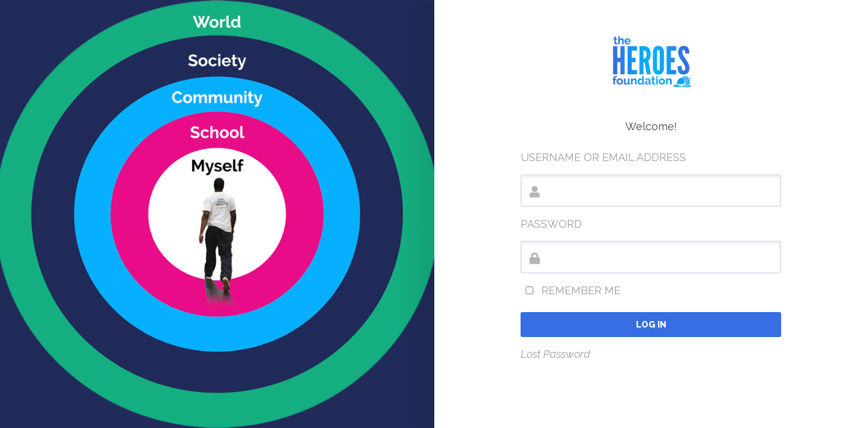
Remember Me (571, 290)
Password (551, 224)
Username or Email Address (603, 157)
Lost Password (555, 354)
